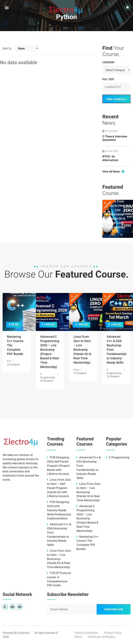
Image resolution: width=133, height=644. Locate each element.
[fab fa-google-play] (5, 607)
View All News (113, 172)
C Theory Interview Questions (115, 138)
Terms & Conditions (86, 633)
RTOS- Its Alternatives (110, 158)
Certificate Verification (101, 637)
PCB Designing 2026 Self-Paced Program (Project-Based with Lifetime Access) (58, 466)
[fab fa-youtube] (12, 607)
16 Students (80, 373)
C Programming (118, 457)
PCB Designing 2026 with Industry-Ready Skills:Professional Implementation (59, 510)
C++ (9, 361)
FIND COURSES (116, 99)
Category (108, 62)
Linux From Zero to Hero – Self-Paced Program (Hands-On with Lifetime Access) (59, 488)
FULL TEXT (108, 79)
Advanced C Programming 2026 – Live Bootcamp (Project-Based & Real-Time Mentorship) (87, 518)
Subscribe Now (114, 609)
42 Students (47, 381)
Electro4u (24, 633)
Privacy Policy (113, 633)
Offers (78, 637)
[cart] (127, 7)
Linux (113, 235)
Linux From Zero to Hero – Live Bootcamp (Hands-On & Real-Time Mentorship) (116, 214)
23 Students (13, 365)
